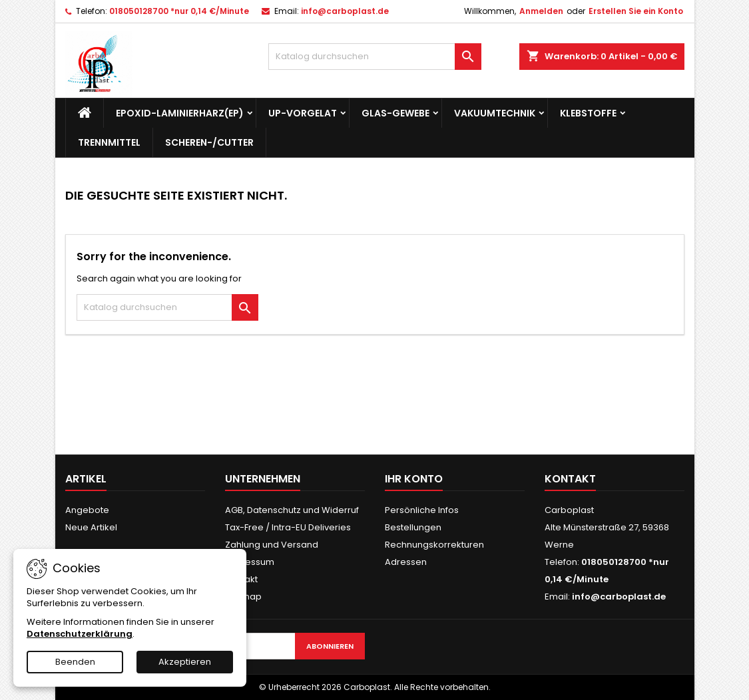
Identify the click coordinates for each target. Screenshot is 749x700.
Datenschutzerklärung (80, 634)
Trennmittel (109, 142)
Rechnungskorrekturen (434, 545)
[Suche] (375, 57)
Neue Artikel (91, 527)
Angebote (87, 510)
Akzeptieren (185, 662)
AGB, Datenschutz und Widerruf (292, 510)
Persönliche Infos (422, 510)
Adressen (406, 562)
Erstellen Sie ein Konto (636, 11)
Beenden (75, 662)
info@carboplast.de (345, 11)
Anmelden (541, 11)
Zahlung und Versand (272, 545)
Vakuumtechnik (495, 113)
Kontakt (570, 479)
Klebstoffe (588, 113)
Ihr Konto (414, 479)
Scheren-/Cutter (209, 142)
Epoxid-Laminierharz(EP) (180, 113)
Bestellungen (413, 527)
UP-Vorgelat (303, 113)
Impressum (250, 562)
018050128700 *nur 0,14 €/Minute (179, 11)
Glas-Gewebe (395, 113)
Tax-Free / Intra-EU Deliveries (288, 527)
